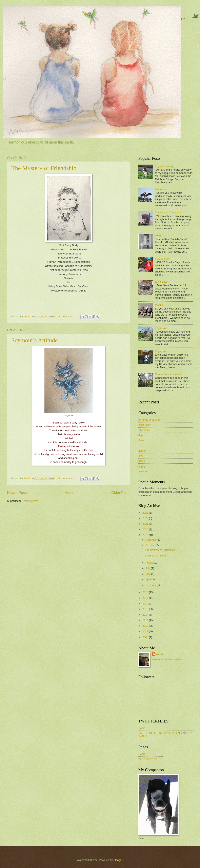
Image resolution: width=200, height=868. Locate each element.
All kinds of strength (150, 420)
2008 (146, 637)
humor (142, 451)
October (150, 545)
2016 (146, 604)
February (151, 585)
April (148, 579)
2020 (146, 529)
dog (141, 435)
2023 (146, 513)
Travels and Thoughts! (168, 212)
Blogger (118, 860)
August (150, 563)
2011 (146, 631)
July (148, 568)
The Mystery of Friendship (44, 168)
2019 (146, 535)
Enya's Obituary (164, 166)
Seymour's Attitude (35, 340)
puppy (142, 466)
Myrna (159, 236)
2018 (146, 592)
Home (69, 493)
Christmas (144, 430)
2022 (146, 518)
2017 (146, 598)
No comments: (67, 316)
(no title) (160, 305)
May (148, 574)
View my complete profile (167, 659)
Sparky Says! (163, 259)
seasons (143, 471)
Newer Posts (17, 493)
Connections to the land (169, 374)
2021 (146, 524)
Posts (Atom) (31, 501)
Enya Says (161, 282)
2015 (146, 609)
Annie (160, 654)
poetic (142, 461)
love (141, 456)
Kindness (160, 189)
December (152, 540)
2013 (146, 620)
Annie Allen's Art (148, 759)
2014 (146, 615)
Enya (141, 440)
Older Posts (121, 493)
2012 (146, 626)
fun (140, 445)
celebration (145, 425)
